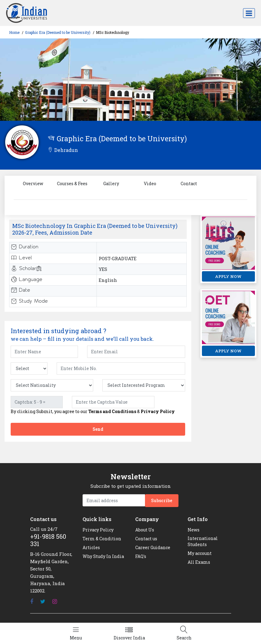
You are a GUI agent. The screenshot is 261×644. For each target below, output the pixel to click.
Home (14, 32)
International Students (203, 541)
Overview (33, 183)
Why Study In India (103, 556)
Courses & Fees (72, 183)
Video (150, 183)
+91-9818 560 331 (48, 540)
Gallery (111, 183)
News (194, 530)
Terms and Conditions (112, 411)
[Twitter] (43, 601)
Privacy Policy (158, 411)
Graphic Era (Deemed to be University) (58, 32)
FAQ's (141, 556)
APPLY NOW (228, 276)
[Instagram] (55, 601)
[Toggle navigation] (249, 13)
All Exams (199, 562)
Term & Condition (102, 539)
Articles (91, 547)
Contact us (146, 539)
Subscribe (162, 500)
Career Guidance (153, 547)
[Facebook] (32, 601)
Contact (189, 183)
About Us (145, 530)
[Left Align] (76, 633)
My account (200, 553)
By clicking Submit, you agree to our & (93, 412)
